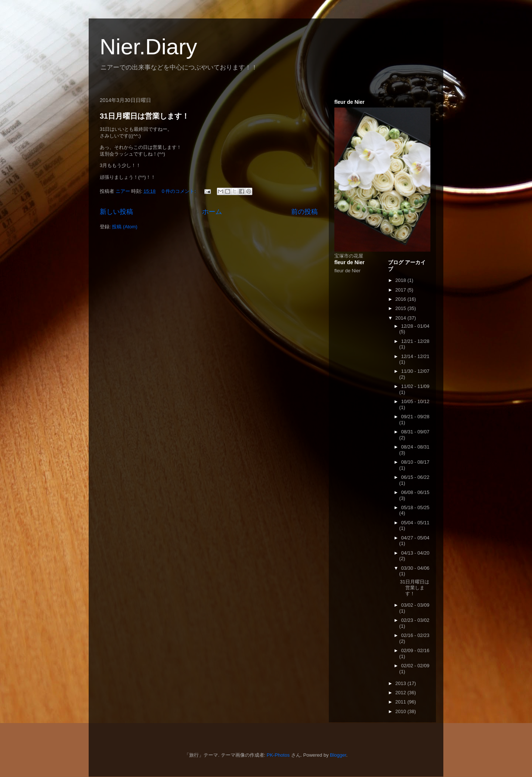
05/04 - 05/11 (415, 523)
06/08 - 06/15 (415, 492)
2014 (401, 318)
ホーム (212, 212)
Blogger (338, 755)
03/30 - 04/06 (415, 568)
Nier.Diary (148, 47)
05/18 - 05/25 (415, 507)
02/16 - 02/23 (415, 635)
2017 (401, 290)
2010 (401, 711)
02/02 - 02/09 (415, 666)
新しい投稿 (116, 212)
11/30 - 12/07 (415, 371)
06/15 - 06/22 (415, 477)
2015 (401, 308)
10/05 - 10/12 (415, 401)
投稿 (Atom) (125, 227)
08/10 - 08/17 (415, 462)
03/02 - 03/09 (415, 605)
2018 (401, 280)
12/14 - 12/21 (415, 356)
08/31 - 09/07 (415, 432)
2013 (401, 683)
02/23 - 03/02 (415, 620)
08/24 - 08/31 (415, 447)
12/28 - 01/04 (415, 326)
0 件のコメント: (180, 191)
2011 (401, 702)
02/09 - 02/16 (415, 650)
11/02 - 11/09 (415, 386)
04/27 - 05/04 (415, 538)
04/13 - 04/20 (415, 553)
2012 (401, 693)
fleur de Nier (347, 271)
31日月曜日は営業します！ (144, 116)
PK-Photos (278, 755)
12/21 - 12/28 (415, 341)
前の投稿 (304, 212)
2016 (401, 299)
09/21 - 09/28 (415, 417)
